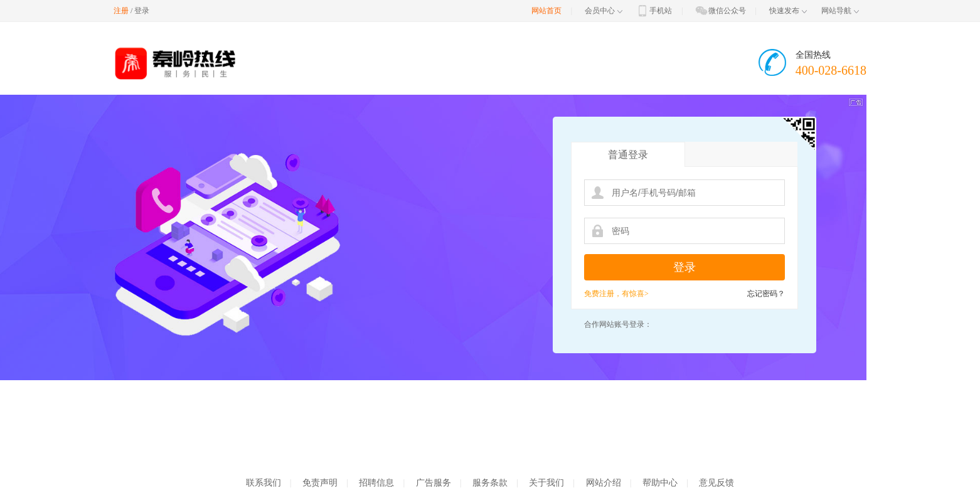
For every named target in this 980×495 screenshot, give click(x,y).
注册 (121, 11)
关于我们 (546, 483)
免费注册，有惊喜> (616, 294)
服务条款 (490, 483)
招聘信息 (376, 483)
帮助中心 (660, 483)
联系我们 (264, 483)
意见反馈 (716, 483)
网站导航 (840, 11)
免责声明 (320, 483)
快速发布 (788, 11)
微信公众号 (720, 11)
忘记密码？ (766, 294)
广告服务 (434, 483)
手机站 (654, 11)
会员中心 (604, 11)
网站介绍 (604, 483)
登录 (142, 11)
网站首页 (546, 11)
